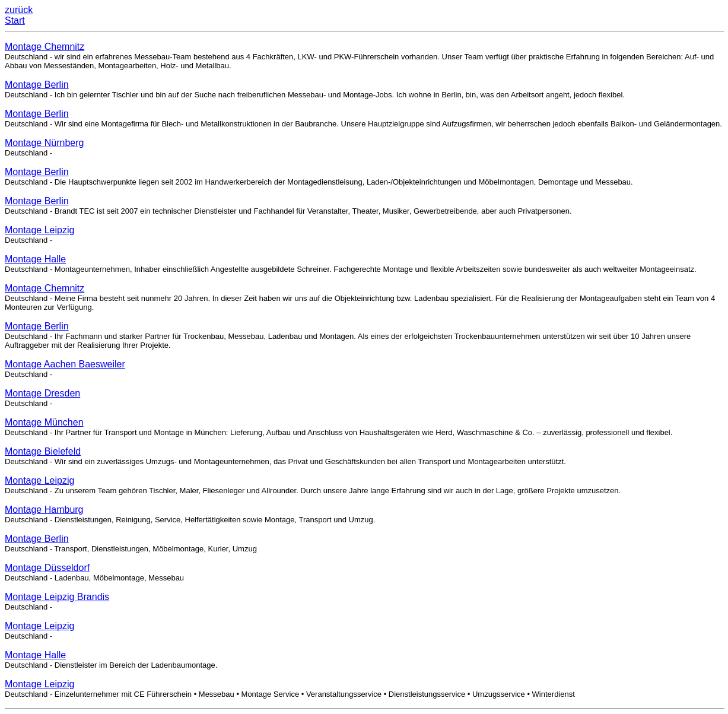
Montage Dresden (42, 393)
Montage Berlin (37, 85)
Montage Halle (35, 259)
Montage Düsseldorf (47, 568)
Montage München (44, 422)
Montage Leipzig (39, 230)
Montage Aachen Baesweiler (65, 364)
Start (15, 20)
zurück (19, 10)
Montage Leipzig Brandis (57, 597)
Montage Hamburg (44, 510)
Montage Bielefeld (43, 451)
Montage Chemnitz (44, 47)
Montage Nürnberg (44, 143)
